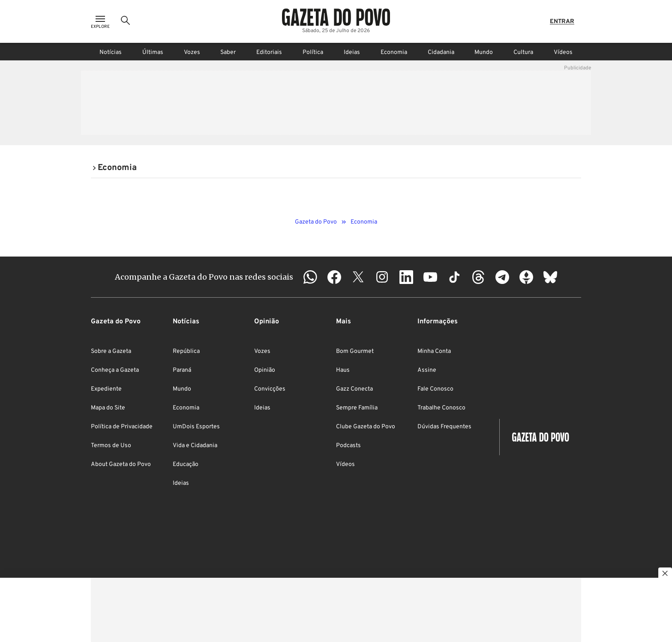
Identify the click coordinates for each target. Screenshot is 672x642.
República (186, 351)
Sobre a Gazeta (111, 351)
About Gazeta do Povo (121, 464)
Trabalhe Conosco (441, 408)
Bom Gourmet (355, 351)
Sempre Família (357, 408)
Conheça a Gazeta (115, 370)
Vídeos (563, 52)
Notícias (111, 52)
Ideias (352, 52)
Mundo (484, 52)
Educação (186, 464)
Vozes (192, 52)
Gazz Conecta (354, 389)
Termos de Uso (111, 446)
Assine (427, 370)
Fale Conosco (435, 389)
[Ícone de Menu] (100, 22)
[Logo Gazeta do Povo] (336, 17)
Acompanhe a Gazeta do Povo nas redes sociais (204, 277)
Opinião (265, 370)
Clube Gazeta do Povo (366, 427)
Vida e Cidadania (195, 446)
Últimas (153, 52)
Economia (394, 52)
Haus (343, 370)
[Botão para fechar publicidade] (665, 574)
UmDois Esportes (196, 427)
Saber (228, 52)
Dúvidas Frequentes (444, 427)
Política (313, 52)
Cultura (523, 52)
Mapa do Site (108, 408)
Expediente (106, 389)
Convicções (270, 389)
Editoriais (269, 52)
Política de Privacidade (122, 427)
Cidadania (441, 52)
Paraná (182, 370)
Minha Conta (434, 351)
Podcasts (348, 446)
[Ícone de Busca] (126, 21)
